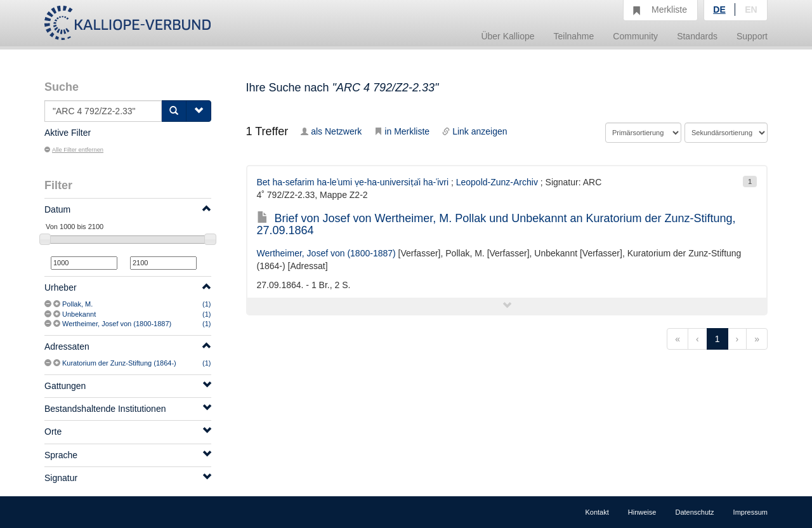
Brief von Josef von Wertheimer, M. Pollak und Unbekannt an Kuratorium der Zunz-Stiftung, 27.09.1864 (496, 225)
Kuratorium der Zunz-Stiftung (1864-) (119, 363)
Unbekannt (79, 314)
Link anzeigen (475, 131)
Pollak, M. (77, 304)
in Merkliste (402, 131)
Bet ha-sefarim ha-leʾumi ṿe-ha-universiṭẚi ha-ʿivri (353, 182)
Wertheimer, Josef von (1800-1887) (117, 324)
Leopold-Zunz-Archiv (497, 182)
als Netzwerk (331, 131)
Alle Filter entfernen (74, 150)
